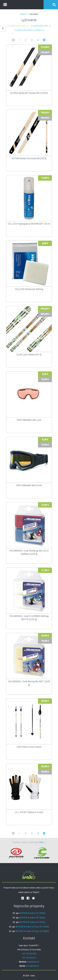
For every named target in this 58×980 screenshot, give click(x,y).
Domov (23, 14)
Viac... (42, 842)
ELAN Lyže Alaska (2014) (29, 355)
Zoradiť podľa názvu (16, 26)
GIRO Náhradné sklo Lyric (29, 420)
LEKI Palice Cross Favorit (29, 747)
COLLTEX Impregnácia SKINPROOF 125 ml (29, 224)
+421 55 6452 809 (29, 954)
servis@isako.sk (32, 966)
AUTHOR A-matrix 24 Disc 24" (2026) (32, 927)
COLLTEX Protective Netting (29, 289)
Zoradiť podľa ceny (39, 26)
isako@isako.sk (33, 962)
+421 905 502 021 (29, 958)
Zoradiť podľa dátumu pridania (28, 30)
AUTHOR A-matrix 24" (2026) (32, 918)
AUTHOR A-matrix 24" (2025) (32, 913)
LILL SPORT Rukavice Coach (29, 812)
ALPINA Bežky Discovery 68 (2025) (29, 158)
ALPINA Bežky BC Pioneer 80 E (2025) (29, 93)
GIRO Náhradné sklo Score (29, 485)
